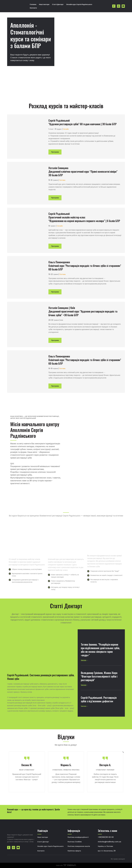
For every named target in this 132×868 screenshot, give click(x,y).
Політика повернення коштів (79, 846)
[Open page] (28, 137)
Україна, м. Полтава (105, 846)
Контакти (33, 8)
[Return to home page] (17, 6)
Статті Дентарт (58, 4)
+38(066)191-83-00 (106, 837)
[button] (114, 6)
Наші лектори (44, 4)
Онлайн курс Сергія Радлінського (79, 4)
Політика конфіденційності (78, 837)
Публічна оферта (74, 851)
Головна (33, 4)
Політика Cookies (75, 842)
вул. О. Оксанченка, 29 (107, 851)
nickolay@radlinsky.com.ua (109, 842)
